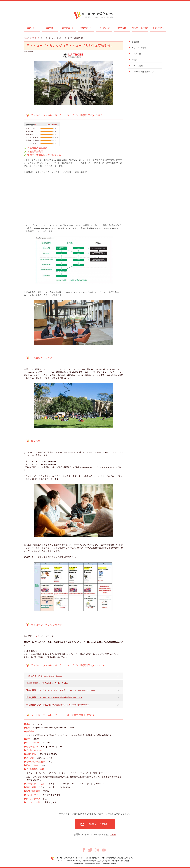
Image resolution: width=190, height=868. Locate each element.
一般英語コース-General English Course (44, 676)
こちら (37, 636)
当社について (158, 28)
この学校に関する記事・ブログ (145, 72)
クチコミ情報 (52, 125)
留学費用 (50, 28)
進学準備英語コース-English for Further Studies (47, 683)
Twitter (90, 850)
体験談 (134, 60)
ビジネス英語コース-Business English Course (58, 705)
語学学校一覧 (68, 28)
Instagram (97, 850)
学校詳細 (135, 42)
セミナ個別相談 (140, 28)
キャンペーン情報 (139, 48)
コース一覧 (136, 54)
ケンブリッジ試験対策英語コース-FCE (54, 697)
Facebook (84, 850)
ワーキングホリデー (104, 28)
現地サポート (86, 28)
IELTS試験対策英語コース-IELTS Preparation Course (61, 690)
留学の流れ (122, 28)
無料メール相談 (98, 824)
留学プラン (32, 28)
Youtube (104, 850)
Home (26, 38)
